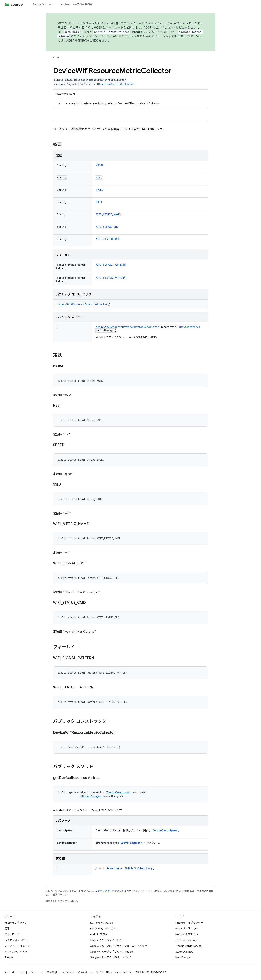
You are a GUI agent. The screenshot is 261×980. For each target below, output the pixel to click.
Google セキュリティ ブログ (106, 940)
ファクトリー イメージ (17, 946)
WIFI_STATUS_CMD (107, 239)
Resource (113, 868)
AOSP (56, 57)
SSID (99, 202)
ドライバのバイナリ (16, 952)
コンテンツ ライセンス (107, 891)
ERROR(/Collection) (138, 868)
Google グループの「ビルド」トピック (112, 952)
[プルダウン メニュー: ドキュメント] (52, 4)
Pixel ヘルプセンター (187, 928)
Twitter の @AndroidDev (104, 928)
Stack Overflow (184, 952)
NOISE (100, 165)
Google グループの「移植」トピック (111, 957)
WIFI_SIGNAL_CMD (107, 227)
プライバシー (85, 972)
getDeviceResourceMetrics (114, 327)
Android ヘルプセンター (189, 923)
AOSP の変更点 (77, 41)
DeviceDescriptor (147, 327)
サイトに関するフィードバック (114, 972)
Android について (14, 972)
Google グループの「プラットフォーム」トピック (119, 946)
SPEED (100, 190)
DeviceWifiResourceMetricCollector (82, 304)
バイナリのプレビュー (17, 940)
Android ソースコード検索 (77, 4)
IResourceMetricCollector (115, 84)
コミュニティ (36, 972)
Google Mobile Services (189, 946)
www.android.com (186, 940)
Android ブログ (99, 934)
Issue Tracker (183, 957)
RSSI (99, 177)
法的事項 (52, 972)
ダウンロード (12, 934)
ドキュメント (39, 4)
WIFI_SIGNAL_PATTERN (110, 265)
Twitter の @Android (101, 923)
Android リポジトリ (16, 923)
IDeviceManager (189, 327)
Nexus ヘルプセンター (188, 934)
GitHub (8, 957)
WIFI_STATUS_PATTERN (111, 278)
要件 (7, 928)
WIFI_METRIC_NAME (108, 214)
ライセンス (67, 972)
